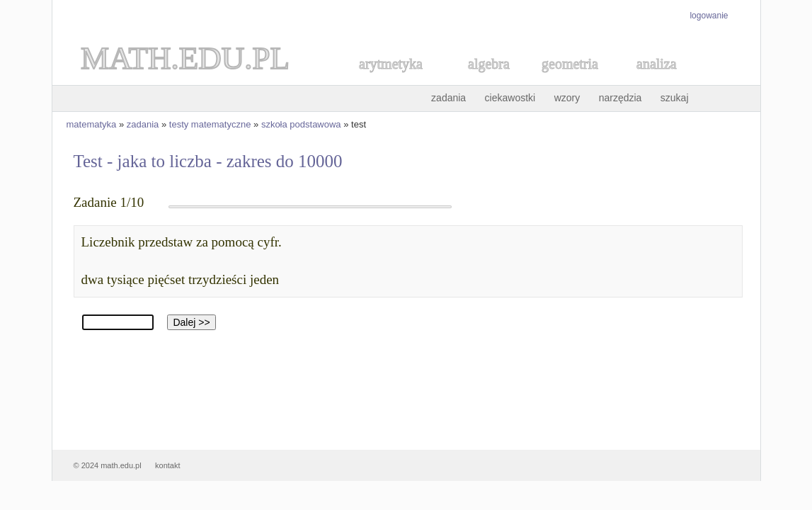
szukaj (675, 98)
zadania (448, 98)
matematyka (92, 124)
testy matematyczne (210, 124)
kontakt (167, 465)
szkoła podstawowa (301, 124)
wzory (567, 98)
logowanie (709, 16)
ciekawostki (510, 98)
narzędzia (621, 98)
